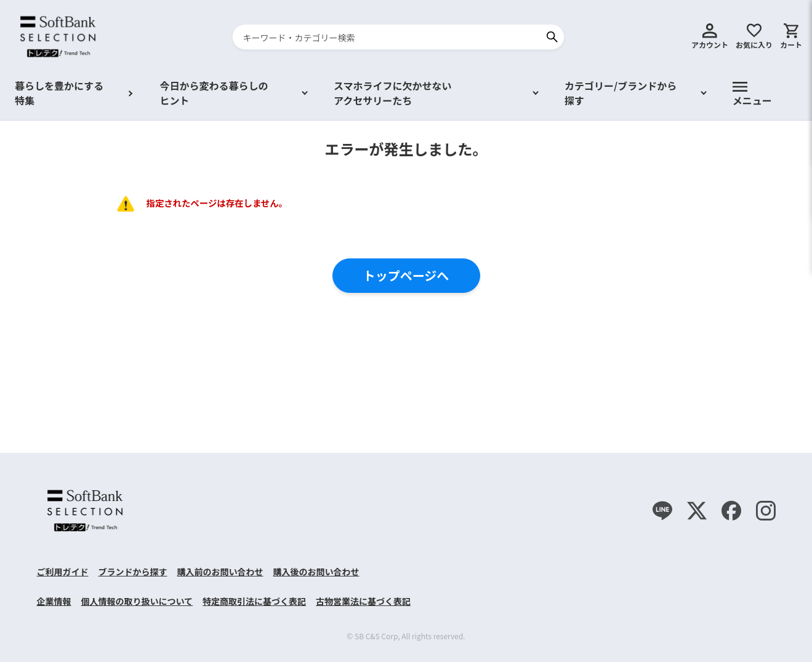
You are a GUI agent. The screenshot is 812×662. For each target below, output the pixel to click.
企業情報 (54, 601)
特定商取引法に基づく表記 (254, 601)
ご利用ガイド (63, 572)
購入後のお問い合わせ (316, 572)
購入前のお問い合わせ (220, 572)
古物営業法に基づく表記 (363, 601)
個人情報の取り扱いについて (137, 601)
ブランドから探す (133, 572)
